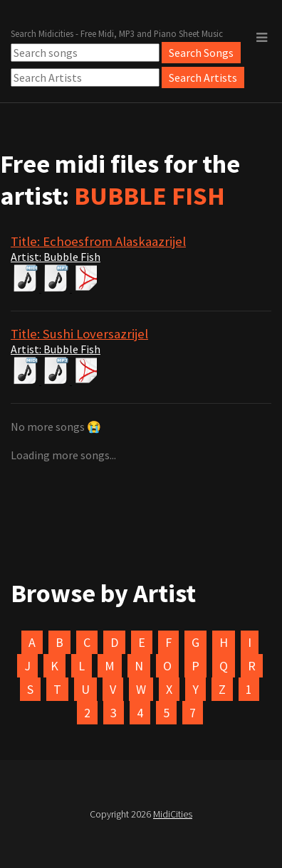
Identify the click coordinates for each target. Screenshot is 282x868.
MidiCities (173, 814)
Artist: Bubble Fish (56, 257)
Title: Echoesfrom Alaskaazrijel (98, 241)
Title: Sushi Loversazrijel (79, 334)
